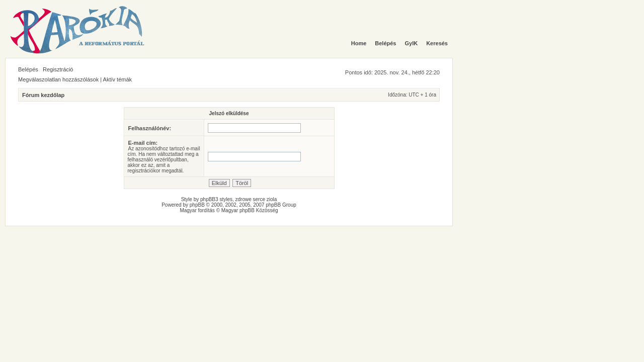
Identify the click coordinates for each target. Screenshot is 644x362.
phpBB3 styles (216, 199)
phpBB (197, 205)
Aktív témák (117, 79)
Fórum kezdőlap (43, 95)
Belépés (28, 69)
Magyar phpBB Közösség (250, 210)
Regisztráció (58, 69)
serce (259, 199)
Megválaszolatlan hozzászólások (58, 79)
